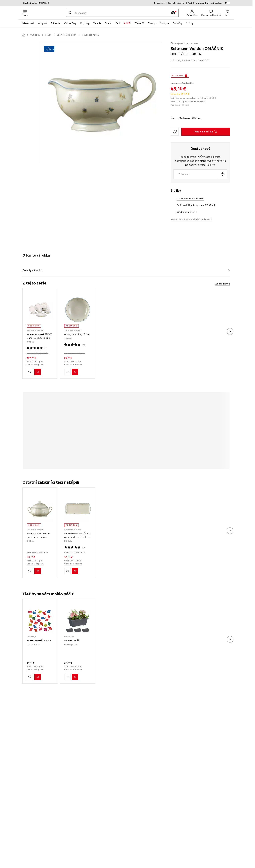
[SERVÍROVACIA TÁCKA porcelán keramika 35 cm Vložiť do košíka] (75, 571)
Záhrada (56, 23)
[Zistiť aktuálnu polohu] (222, 174)
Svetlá (108, 23)
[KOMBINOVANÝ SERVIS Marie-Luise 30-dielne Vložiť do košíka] (38, 372)
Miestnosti (28, 23)
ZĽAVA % (139, 23)
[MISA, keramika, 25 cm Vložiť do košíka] (75, 372)
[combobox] (196, 174)
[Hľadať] (70, 13)
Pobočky (177, 23)
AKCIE (127, 23)
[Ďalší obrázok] (230, 331)
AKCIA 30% (178, 76)
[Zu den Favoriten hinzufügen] (175, 132)
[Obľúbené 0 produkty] (211, 13)
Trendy (152, 23)
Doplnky (85, 23)
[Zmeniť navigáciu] (25, 13)
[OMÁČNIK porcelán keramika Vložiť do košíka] (206, 132)
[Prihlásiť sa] (192, 13)
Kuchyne (164, 23)
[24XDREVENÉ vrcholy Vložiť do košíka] (38, 677)
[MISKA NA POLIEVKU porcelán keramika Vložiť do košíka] (38, 571)
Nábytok (42, 23)
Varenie (97, 23)
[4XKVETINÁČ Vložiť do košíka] (75, 677)
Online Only (70, 23)
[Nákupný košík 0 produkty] (227, 13)
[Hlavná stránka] (24, 35)
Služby (190, 23)
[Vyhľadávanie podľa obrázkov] (173, 13)
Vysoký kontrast (218, 3)
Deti (118, 23)
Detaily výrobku (32, 270)
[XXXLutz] (47, 13)
